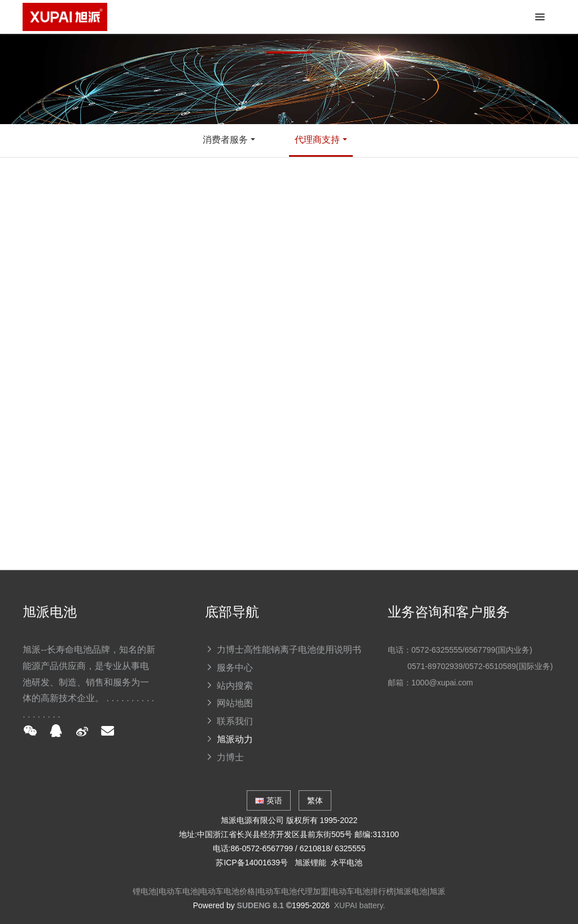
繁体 (315, 800)
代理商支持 (317, 140)
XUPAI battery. (360, 905)
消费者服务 (225, 140)
